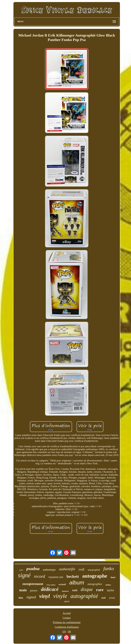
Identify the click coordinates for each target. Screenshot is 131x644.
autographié (84, 596)
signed (31, 597)
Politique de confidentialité (67, 622)
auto (21, 570)
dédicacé (50, 589)
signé (24, 575)
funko (109, 568)
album (77, 583)
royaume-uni (56, 577)
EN (64, 632)
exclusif (62, 584)
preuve (34, 590)
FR (69, 632)
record (39, 576)
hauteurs (65, 591)
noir (104, 598)
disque (87, 589)
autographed (94, 570)
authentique (49, 570)
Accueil (67, 613)
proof (112, 598)
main (23, 590)
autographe (95, 576)
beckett (73, 576)
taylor (111, 590)
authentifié (67, 569)
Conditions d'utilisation (67, 627)
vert (75, 590)
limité (113, 577)
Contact (67, 618)
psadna (33, 569)
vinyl (45, 596)
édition (108, 585)
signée (67, 601)
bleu (21, 598)
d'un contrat (51, 585)
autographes (95, 584)
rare (100, 590)
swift (81, 569)
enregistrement (33, 584)
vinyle (60, 596)
